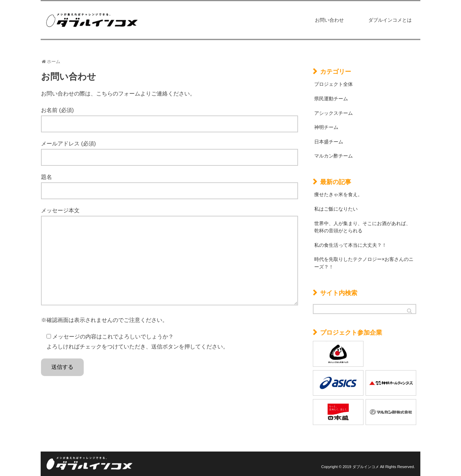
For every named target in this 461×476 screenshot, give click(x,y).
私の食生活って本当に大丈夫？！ (350, 245)
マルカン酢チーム (334, 156)
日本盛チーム (329, 142)
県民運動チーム (331, 99)
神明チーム (326, 127)
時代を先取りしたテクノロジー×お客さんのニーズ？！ (364, 263)
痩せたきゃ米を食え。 (338, 194)
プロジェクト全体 (334, 84)
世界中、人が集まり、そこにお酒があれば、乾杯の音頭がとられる (362, 227)
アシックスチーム (334, 113)
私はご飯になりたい (336, 209)
